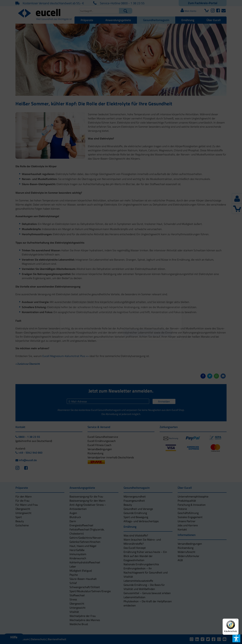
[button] (94, 333)
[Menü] (237, 621)
